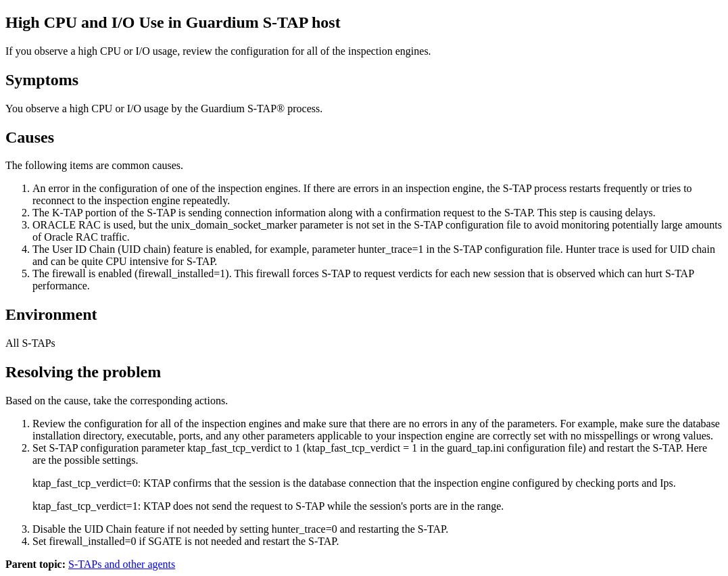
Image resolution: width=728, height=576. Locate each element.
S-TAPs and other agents (122, 564)
